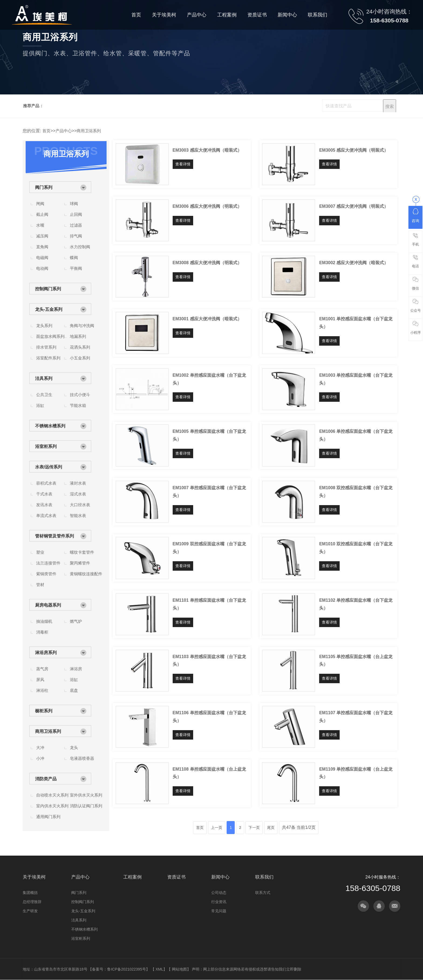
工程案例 (132, 877)
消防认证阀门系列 (86, 806)
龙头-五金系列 (49, 309)
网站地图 (179, 969)
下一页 (254, 828)
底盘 (74, 690)
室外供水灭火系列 (86, 795)
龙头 (74, 748)
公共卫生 (44, 395)
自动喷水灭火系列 (52, 795)
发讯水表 (44, 505)
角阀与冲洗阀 (82, 326)
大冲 (40, 748)
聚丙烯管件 (80, 563)
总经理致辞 (32, 902)
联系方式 (263, 893)
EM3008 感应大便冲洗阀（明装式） (207, 263)
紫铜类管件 (46, 574)
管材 (40, 585)
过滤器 (76, 225)
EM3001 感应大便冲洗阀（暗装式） (207, 319)
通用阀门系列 (48, 817)
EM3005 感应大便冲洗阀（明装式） (354, 150)
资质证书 (176, 877)
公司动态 (219, 893)
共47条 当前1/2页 (299, 827)
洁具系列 (44, 378)
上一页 (217, 828)
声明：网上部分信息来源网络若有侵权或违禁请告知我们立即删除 (247, 969)
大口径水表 (80, 505)
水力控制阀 (80, 247)
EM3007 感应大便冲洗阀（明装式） (354, 206)
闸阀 (40, 204)
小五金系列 (80, 358)
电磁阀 (42, 258)
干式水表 (44, 494)
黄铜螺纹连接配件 (86, 574)
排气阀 (76, 236)
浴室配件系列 (48, 358)
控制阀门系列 (48, 289)
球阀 (74, 204)
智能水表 (78, 515)
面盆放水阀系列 (50, 336)
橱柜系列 (44, 711)
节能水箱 (78, 405)
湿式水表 (78, 494)
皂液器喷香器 (82, 758)
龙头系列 (44, 326)
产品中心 (64, 131)
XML (159, 969)
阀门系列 (44, 187)
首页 (46, 131)
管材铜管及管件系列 (54, 536)
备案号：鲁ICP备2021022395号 (119, 969)
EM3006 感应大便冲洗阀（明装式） (207, 206)
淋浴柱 (42, 690)
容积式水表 (46, 483)
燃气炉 (76, 621)
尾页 (271, 828)
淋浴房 (76, 669)
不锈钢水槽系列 (50, 426)
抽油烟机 (44, 621)
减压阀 (42, 236)
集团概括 (30, 893)
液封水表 (78, 483)
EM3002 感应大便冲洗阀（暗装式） (354, 263)
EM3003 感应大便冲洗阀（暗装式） (207, 150)
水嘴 (40, 225)
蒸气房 (42, 669)
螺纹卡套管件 (82, 552)
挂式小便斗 (80, 395)
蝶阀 (74, 258)
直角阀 (42, 247)
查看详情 (183, 164)
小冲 (40, 758)
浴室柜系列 (46, 446)
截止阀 (42, 214)
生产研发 (30, 911)
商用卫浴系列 (89, 131)
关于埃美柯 (34, 877)
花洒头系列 (80, 347)
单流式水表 (46, 515)
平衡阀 (76, 268)
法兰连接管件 (48, 563)
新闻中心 (220, 877)
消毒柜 (42, 632)
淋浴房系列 (46, 653)
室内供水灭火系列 (52, 806)
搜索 (390, 106)
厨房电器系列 (48, 605)
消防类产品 (46, 779)
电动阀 (42, 268)
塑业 (40, 552)
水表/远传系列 (49, 467)
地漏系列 (78, 336)
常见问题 (219, 911)
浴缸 (40, 405)
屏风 (40, 680)
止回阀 (76, 214)
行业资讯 (219, 902)
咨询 (415, 216)
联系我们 (264, 877)
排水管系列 (46, 347)
